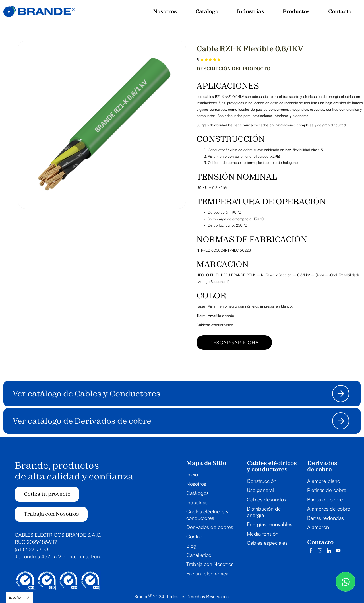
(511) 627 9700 (31, 549)
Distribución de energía (264, 512)
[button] (251, 12)
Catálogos (197, 493)
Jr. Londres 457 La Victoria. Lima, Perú (58, 556)
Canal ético (199, 555)
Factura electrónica (207, 573)
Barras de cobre (325, 499)
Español (15, 597)
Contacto (196, 536)
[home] (39, 11)
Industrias (197, 502)
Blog (191, 546)
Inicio (192, 474)
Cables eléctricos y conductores (207, 515)
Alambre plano (324, 481)
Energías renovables (270, 524)
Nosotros (196, 484)
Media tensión (263, 534)
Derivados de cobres (210, 527)
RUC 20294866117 (36, 542)
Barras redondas (325, 518)
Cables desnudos (266, 499)
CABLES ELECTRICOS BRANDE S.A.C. (58, 535)
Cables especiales (267, 543)
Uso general (260, 490)
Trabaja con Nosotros (51, 514)
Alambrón (318, 527)
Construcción (262, 481)
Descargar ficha (234, 342)
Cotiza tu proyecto (47, 494)
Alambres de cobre (329, 509)
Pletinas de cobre (327, 490)
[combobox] (19, 597)
